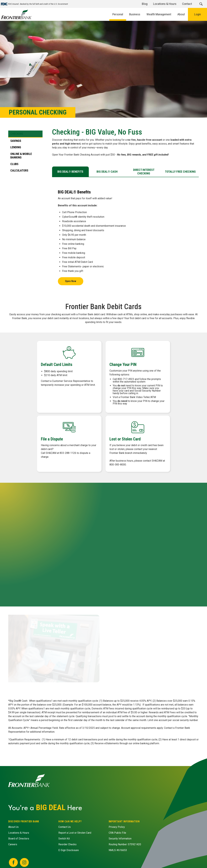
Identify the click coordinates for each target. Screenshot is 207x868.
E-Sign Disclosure (69, 850)
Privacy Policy (117, 827)
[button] (201, 4)
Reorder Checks (68, 844)
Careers (13, 844)
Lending (16, 147)
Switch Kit (64, 839)
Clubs (14, 164)
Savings (16, 141)
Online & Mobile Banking (21, 156)
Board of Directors (19, 839)
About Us (13, 827)
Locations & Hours (19, 833)
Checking (17, 134)
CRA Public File (117, 833)
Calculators (19, 170)
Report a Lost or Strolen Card (75, 833)
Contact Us (65, 827)
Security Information (120, 839)
